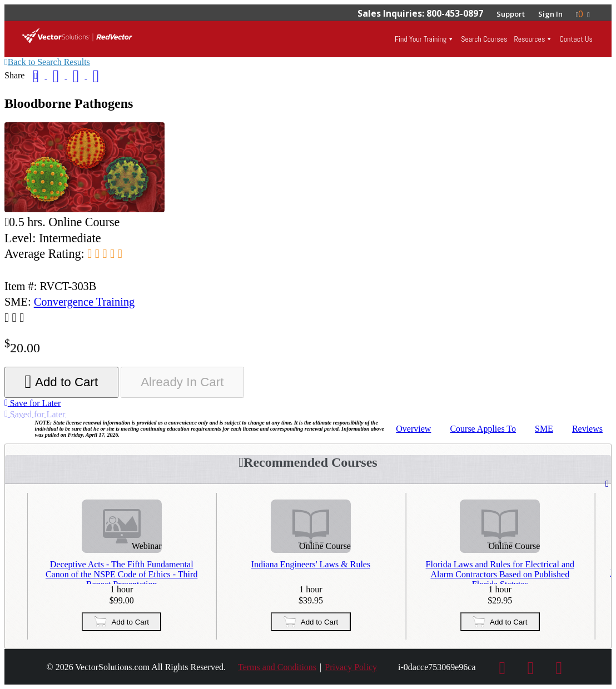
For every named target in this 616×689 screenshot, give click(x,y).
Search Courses (484, 39)
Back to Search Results (47, 62)
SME (544, 429)
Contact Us (576, 39)
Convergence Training (85, 302)
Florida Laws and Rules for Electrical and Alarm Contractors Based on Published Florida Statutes (500, 572)
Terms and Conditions (277, 667)
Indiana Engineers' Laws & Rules (311, 564)
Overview (413, 429)
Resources (529, 39)
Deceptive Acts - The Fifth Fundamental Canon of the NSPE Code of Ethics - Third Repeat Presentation (121, 572)
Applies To (483, 429)
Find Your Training (421, 39)
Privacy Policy (351, 667)
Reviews (587, 429)
